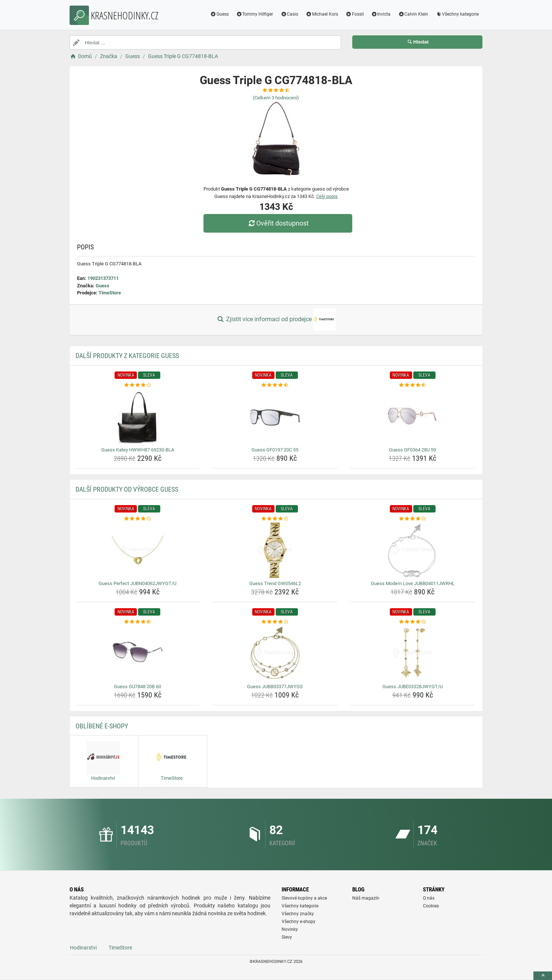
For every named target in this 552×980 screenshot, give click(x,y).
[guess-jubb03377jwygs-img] (275, 653)
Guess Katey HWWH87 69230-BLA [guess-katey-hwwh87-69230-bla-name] (138, 450)
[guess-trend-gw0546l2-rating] (275, 519)
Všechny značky (298, 914)
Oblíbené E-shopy (102, 726)
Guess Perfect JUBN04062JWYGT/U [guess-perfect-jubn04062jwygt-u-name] (137, 583)
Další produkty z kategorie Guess (127, 356)
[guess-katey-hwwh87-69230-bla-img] (138, 416)
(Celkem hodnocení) (276, 98)
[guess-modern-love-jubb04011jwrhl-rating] (413, 519)
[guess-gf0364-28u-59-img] (413, 416)
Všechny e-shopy (299, 922)
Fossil (355, 14)
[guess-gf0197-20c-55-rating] (275, 385)
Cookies (431, 906)
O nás (429, 898)
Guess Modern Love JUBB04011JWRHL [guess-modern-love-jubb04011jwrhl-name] (413, 583)
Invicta (381, 14)
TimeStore (110, 293)
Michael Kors (322, 14)
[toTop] (543, 976)
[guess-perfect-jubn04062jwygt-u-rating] (138, 519)
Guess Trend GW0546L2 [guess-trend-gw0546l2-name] (275, 583)
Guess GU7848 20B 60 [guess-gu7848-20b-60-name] (137, 687)
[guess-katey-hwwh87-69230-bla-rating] (138, 385)
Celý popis (327, 196)
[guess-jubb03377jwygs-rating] (275, 622)
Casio (289, 14)
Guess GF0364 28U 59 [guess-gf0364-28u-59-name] (413, 450)
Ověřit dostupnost (278, 223)
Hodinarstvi (83, 948)
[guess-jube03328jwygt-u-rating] (413, 622)
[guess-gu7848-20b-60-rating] (138, 622)
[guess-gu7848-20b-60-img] (138, 653)
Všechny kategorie (457, 14)
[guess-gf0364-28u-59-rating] (413, 385)
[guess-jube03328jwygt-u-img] (413, 653)
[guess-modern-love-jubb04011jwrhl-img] (413, 550)
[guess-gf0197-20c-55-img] (275, 416)
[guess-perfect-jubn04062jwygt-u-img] (138, 550)
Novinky (290, 929)
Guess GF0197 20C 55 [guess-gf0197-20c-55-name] (275, 450)
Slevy (287, 937)
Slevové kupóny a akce (304, 898)
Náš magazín (366, 898)
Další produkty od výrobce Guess (127, 489)
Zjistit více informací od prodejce (276, 320)
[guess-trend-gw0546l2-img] (275, 550)
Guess (219, 14)
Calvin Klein (413, 14)
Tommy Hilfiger (255, 14)
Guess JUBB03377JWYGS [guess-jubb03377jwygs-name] (275, 687)
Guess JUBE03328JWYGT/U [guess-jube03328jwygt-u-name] (413, 687)
